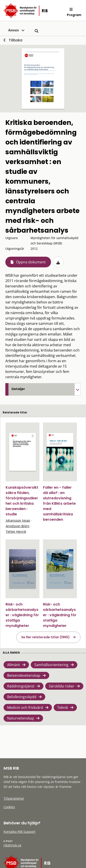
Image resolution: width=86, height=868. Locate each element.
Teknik (63, 707)
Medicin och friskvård (25, 707)
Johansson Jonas (18, 520)
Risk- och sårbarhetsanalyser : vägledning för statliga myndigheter (22, 615)
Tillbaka (15, 40)
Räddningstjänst (21, 686)
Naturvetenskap (21, 718)
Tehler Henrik (16, 532)
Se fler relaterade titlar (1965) (45, 637)
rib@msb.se (12, 845)
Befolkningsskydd (22, 697)
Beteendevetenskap (24, 675)
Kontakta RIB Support (19, 832)
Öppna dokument (31, 262)
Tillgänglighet (14, 798)
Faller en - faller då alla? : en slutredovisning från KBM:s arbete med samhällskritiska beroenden (59, 503)
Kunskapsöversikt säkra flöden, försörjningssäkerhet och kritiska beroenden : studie (22, 501)
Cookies (9, 807)
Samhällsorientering (51, 665)
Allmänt (14, 665)
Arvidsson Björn (18, 526)
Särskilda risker (62, 686)
